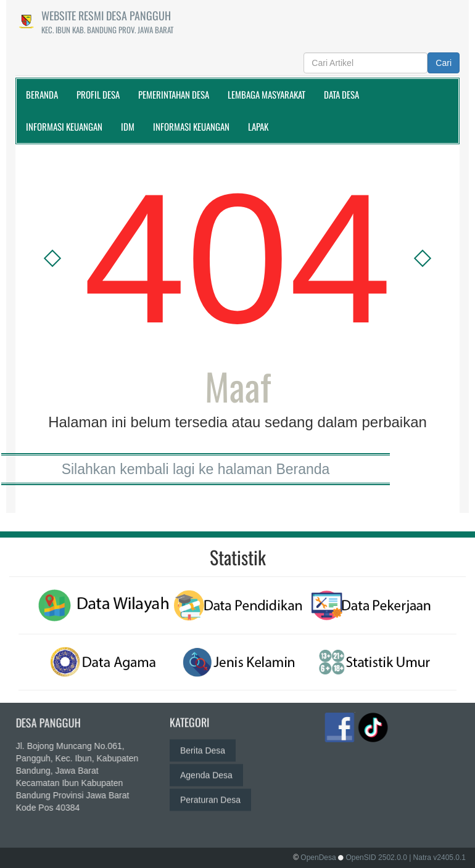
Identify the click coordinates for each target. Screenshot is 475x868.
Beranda (42, 94)
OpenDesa (318, 858)
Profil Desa (98, 94)
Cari (444, 63)
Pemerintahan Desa (174, 94)
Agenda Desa (206, 768)
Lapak (258, 126)
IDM (128, 126)
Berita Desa (203, 743)
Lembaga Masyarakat (266, 94)
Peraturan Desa (210, 792)
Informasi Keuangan (64, 126)
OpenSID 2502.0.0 (376, 858)
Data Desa (341, 94)
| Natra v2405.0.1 (437, 858)
